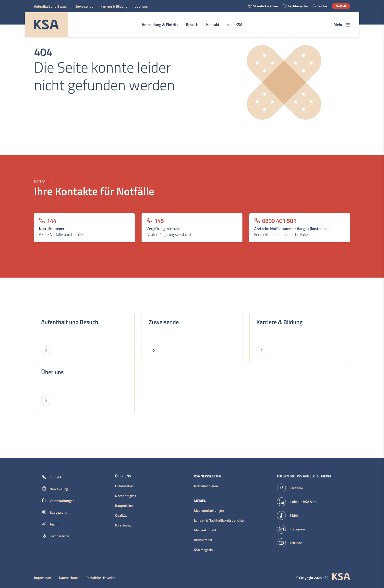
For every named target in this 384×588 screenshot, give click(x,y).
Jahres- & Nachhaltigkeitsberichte (219, 520)
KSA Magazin (203, 550)
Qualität (121, 515)
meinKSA (235, 25)
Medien (200, 501)
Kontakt (213, 25)
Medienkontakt (205, 530)
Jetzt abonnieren (206, 486)
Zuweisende (84, 6)
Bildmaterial (203, 540)
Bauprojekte (124, 506)
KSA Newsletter (208, 476)
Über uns (141, 6)
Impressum (43, 578)
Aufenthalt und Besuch (51, 6)
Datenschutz (68, 578)
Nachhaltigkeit (126, 496)
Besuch (192, 25)
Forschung (123, 525)
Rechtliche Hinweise (100, 578)
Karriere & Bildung (114, 6)
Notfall (341, 6)
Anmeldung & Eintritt (160, 25)
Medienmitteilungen (209, 511)
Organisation (124, 486)
